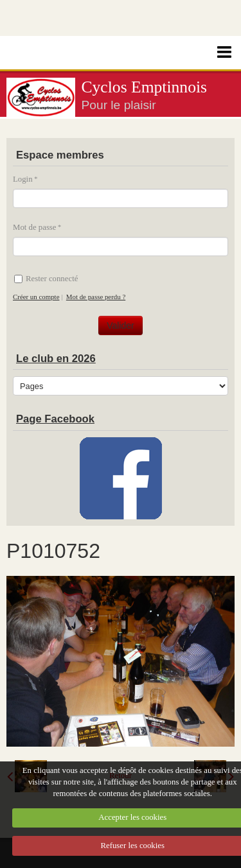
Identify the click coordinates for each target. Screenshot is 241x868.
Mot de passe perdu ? (96, 297)
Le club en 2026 (56, 359)
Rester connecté (46, 279)
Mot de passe (35, 227)
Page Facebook (55, 419)
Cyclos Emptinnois (145, 87)
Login (23, 179)
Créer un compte (36, 297)
